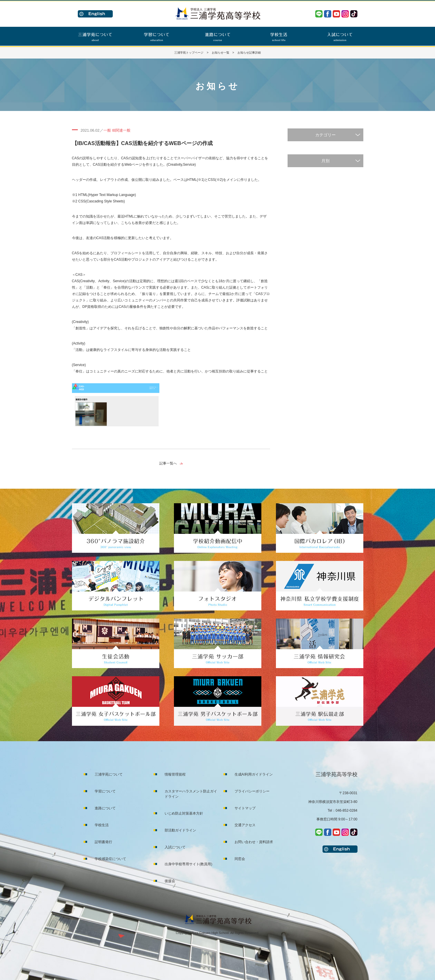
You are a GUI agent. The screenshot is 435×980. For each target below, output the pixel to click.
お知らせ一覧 (221, 53)
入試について (175, 847)
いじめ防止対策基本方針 (184, 813)
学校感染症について (110, 859)
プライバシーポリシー (252, 791)
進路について (105, 808)
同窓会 (240, 859)
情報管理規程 (175, 774)
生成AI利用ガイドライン (254, 774)
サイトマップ (245, 808)
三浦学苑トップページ (189, 53)
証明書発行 (103, 842)
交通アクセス (245, 825)
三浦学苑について (109, 774)
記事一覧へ (168, 463)
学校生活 (102, 825)
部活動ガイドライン (180, 830)
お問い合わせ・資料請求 (254, 842)
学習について (105, 791)
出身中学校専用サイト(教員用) (189, 864)
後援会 (170, 881)
